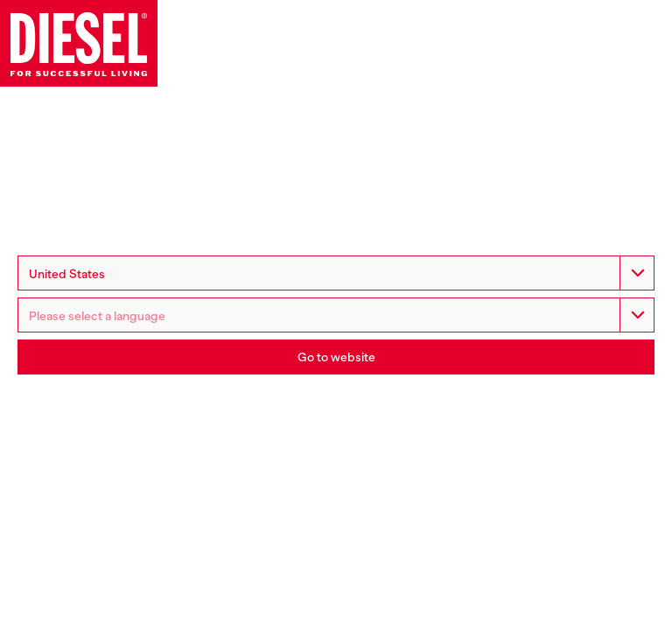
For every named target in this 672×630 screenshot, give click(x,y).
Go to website (336, 357)
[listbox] (336, 315)
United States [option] (67, 274)
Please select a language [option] (97, 316)
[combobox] (336, 273)
